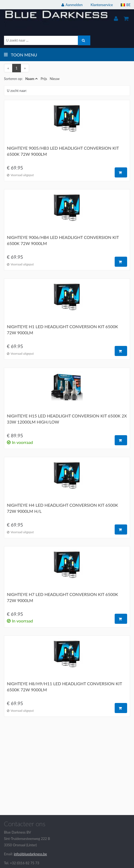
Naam (30, 79)
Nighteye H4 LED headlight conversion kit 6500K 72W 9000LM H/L (62, 508)
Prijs (44, 79)
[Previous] (8, 68)
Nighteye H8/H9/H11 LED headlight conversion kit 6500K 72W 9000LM (64, 687)
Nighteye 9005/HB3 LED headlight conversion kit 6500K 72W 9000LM (63, 151)
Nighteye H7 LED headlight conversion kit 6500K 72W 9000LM (62, 597)
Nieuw (55, 79)
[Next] (25, 68)
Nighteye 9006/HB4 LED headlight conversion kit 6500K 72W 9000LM (63, 240)
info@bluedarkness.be (30, 854)
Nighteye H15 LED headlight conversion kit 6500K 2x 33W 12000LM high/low (67, 419)
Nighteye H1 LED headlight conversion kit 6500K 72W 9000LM (62, 330)
